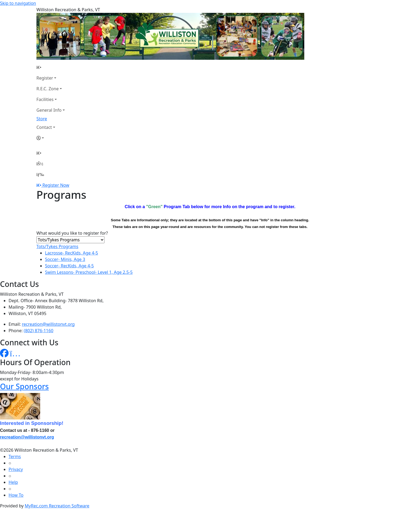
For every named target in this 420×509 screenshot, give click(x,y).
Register (45, 78)
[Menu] (40, 174)
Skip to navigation (18, 3)
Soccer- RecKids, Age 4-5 (69, 266)
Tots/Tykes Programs (57, 246)
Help (13, 482)
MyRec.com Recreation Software (57, 506)
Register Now (56, 185)
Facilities (45, 99)
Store (42, 119)
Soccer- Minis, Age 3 (65, 259)
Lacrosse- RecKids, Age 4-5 (72, 253)
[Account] (51, 138)
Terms (15, 456)
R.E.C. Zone (48, 89)
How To (16, 495)
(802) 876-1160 (39, 331)
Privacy (16, 469)
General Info (49, 110)
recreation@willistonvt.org (48, 324)
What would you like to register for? (72, 233)
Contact (44, 127)
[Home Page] (51, 67)
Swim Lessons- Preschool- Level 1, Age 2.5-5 (89, 272)
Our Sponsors (24, 386)
